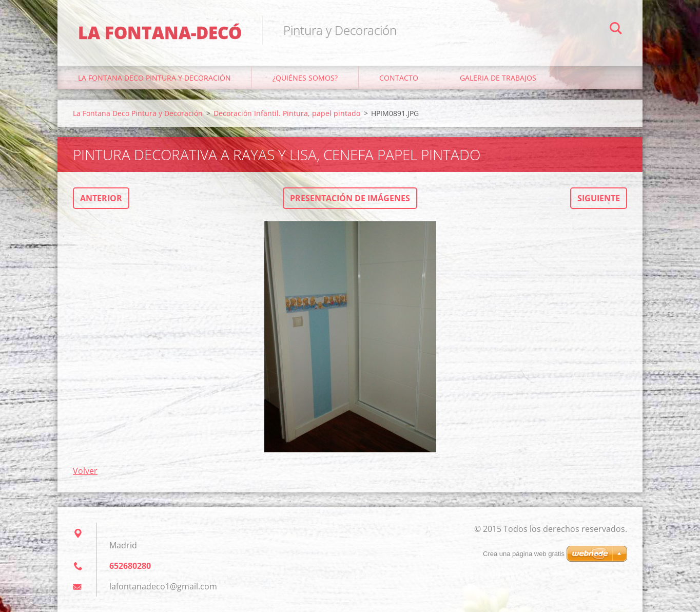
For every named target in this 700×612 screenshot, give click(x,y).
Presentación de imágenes (350, 198)
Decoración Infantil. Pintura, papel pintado (287, 113)
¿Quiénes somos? (305, 78)
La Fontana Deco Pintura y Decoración (154, 78)
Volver (85, 471)
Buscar (616, 30)
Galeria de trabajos (498, 78)
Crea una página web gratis (524, 554)
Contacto (399, 78)
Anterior (101, 198)
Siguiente (599, 198)
